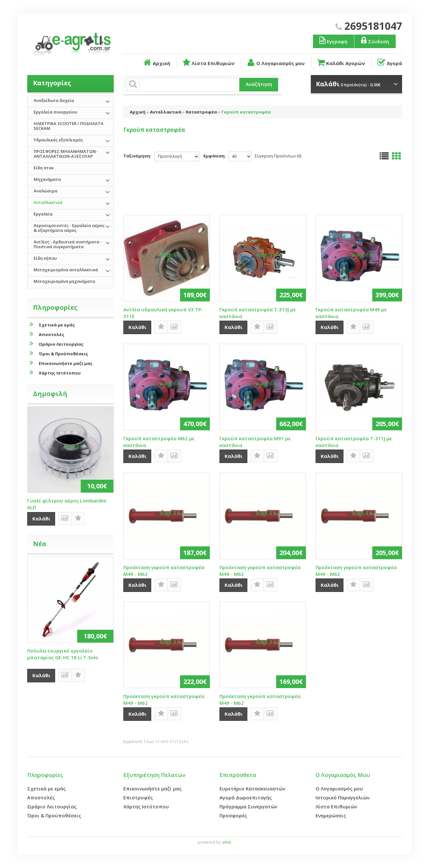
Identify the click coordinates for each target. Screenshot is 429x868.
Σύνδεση (374, 40)
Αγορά (389, 63)
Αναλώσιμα (45, 191)
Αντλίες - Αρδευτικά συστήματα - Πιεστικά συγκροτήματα (68, 244)
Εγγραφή (333, 40)
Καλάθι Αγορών (341, 63)
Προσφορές (233, 815)
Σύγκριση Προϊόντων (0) (278, 156)
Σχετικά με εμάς (51, 325)
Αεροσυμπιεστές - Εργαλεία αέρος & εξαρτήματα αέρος (69, 228)
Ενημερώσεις (331, 815)
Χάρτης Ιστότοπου (54, 373)
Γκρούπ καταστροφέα (246, 112)
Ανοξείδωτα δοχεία (54, 100)
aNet (227, 842)
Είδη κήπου (45, 258)
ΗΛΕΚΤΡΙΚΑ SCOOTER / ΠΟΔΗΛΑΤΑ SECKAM (69, 126)
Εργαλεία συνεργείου (55, 112)
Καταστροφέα (201, 112)
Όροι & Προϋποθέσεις (58, 354)
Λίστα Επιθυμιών (208, 63)
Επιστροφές (138, 797)
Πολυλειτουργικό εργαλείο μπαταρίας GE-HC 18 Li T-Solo (63, 654)
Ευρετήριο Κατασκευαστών (252, 788)
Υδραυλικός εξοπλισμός (58, 140)
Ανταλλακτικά (166, 112)
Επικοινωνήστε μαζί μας (60, 363)
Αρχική (156, 63)
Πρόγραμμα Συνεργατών (248, 806)
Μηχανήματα (47, 179)
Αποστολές (46, 334)
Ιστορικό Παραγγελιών (342, 797)
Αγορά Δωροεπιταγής (246, 797)
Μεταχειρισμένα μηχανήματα (64, 281)
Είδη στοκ (44, 168)
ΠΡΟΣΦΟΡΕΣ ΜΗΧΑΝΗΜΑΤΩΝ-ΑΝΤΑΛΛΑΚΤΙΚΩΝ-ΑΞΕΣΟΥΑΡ (66, 154)
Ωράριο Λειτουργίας (55, 344)
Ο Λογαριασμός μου (275, 63)
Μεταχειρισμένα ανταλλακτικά (66, 270)
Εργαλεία (43, 214)
